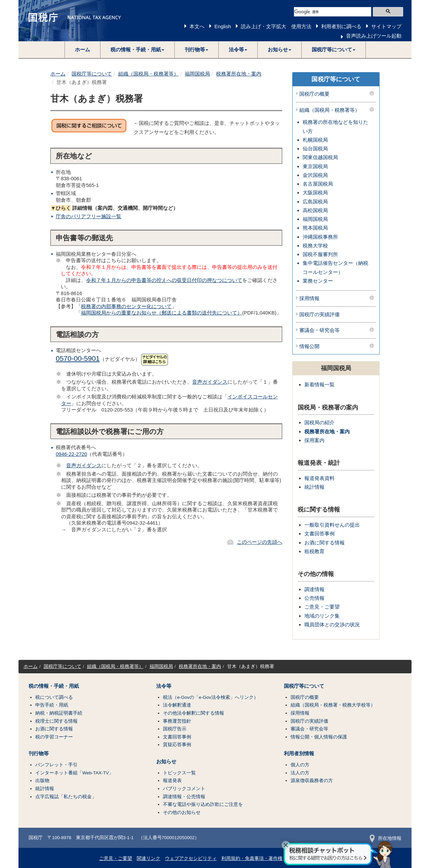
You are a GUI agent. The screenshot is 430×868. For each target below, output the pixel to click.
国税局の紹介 (319, 422)
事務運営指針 (177, 721)
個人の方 (300, 765)
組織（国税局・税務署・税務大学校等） (333, 705)
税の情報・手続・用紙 (54, 686)
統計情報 (314, 487)
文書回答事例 (319, 534)
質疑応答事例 (177, 745)
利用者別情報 (299, 754)
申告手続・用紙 (52, 705)
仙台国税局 (315, 149)
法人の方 (300, 773)
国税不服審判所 (320, 254)
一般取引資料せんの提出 (332, 525)
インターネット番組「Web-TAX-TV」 (74, 773)
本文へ (197, 26)
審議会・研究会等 (319, 330)
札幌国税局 (315, 140)
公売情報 (314, 598)
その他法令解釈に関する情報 (193, 713)
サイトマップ (386, 26)
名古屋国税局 (318, 184)
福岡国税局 (197, 74)
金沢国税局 (315, 175)
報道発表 (172, 781)
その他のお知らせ (182, 812)
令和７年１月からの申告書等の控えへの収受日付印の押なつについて (164, 280)
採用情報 (309, 298)
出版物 (42, 781)
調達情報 (314, 589)
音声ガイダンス (210, 382)
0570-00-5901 (78, 358)
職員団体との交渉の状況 (332, 624)
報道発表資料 (319, 478)
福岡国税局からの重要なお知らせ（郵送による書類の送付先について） (162, 313)
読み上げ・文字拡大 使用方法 (276, 26)
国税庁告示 (175, 729)
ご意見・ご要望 (322, 607)
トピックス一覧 (179, 773)
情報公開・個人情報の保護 (319, 737)
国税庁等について (92, 74)
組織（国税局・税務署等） (148, 74)
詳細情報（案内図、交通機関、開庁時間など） (114, 208)
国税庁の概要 (314, 94)
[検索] (333, 12)
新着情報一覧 (319, 384)
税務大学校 (315, 246)
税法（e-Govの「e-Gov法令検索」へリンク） (211, 697)
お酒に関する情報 (325, 543)
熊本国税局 (315, 228)
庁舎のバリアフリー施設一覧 (89, 216)
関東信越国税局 (320, 157)
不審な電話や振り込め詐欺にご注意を (203, 804)
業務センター (318, 281)
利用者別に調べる (341, 26)
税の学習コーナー (54, 737)
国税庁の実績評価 (319, 315)
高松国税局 (315, 210)
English (223, 26)
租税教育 (314, 551)
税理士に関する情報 (56, 721)
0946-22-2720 (71, 454)
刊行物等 (39, 754)
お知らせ (166, 762)
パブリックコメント (184, 789)
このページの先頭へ (260, 542)
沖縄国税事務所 (320, 237)
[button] (138, 50)
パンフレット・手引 (56, 765)
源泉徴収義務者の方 (312, 781)
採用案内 (314, 440)
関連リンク (148, 858)
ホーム (82, 50)
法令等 (164, 686)
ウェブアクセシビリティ (191, 858)
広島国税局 (315, 202)
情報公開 (309, 346)
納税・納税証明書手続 (59, 713)
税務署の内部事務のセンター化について (126, 306)
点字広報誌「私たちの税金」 (66, 797)
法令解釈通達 (177, 705)
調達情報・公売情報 (184, 797)
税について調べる (54, 697)
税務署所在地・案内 (239, 74)
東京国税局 (315, 166)
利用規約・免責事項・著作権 (252, 858)
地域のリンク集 (322, 616)
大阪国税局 (315, 192)
